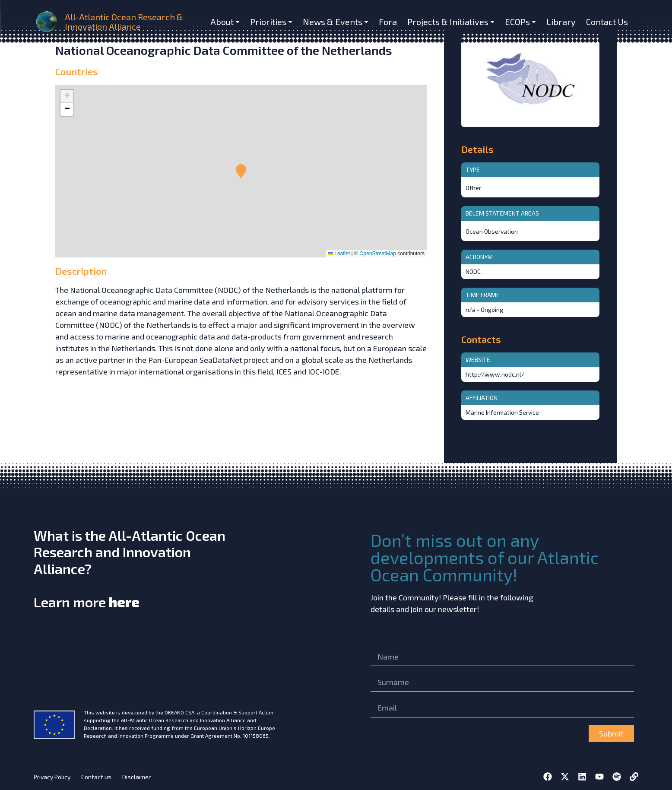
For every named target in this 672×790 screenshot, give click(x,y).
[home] (48, 22)
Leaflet (339, 254)
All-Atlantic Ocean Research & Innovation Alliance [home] (124, 22)
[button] (241, 171)
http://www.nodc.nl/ (495, 374)
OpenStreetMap (378, 254)
